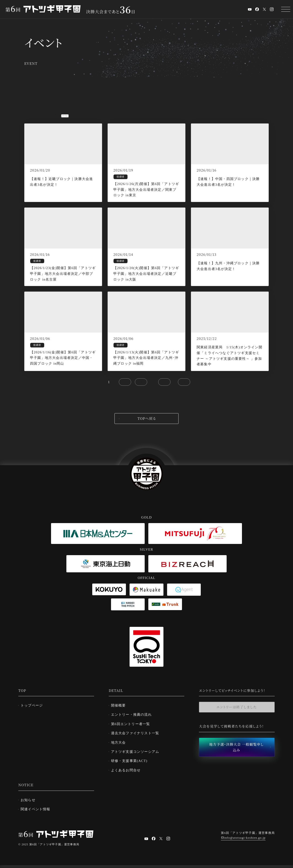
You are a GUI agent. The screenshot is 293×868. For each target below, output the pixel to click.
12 (164, 387)
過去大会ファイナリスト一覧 (137, 737)
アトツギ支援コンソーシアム (137, 755)
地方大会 (120, 746)
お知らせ (30, 803)
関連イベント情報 (37, 812)
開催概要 (120, 710)
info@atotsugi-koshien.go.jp (245, 841)
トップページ (34, 710)
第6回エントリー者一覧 (132, 728)
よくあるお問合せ (128, 773)
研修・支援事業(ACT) (131, 764)
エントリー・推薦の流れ (133, 719)
